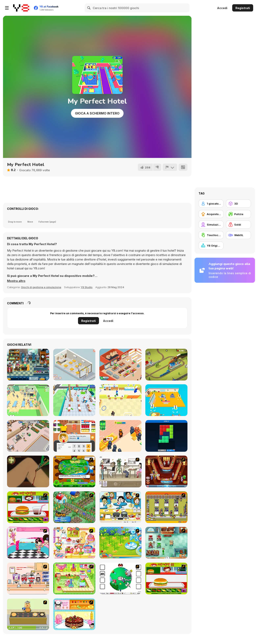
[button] (16, 281)
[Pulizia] (238, 214)
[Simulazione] (211, 225)
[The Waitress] (120, 471)
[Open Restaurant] (74, 365)
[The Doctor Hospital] (28, 365)
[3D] (238, 204)
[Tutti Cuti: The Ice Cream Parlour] (28, 543)
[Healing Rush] (28, 400)
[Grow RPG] (120, 578)
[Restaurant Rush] (120, 400)
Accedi (222, 8)
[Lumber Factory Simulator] (120, 436)
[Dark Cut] (28, 471)
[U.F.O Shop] (166, 507)
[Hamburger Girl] (166, 578)
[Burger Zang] (28, 507)
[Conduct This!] (166, 365)
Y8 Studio (87, 287)
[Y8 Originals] (211, 246)
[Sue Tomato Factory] (120, 543)
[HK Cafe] (120, 507)
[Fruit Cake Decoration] (74, 614)
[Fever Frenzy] (166, 543)
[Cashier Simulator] (74, 436)
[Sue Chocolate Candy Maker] (74, 543)
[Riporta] (170, 167)
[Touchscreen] (211, 235)
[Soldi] (238, 225)
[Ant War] (74, 471)
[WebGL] (238, 235)
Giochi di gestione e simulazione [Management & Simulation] (41, 287)
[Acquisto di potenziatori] (211, 214)
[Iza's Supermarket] (28, 436)
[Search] (89, 8)
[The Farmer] (74, 507)
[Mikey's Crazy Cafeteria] (28, 578)
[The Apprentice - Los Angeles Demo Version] (166, 471)
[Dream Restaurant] (74, 400)
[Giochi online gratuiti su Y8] (21, 8)
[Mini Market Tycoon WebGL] (166, 400)
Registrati (243, 8)
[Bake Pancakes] (28, 614)
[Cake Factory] (74, 578)
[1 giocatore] (211, 204)
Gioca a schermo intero (97, 113)
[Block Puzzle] (166, 436)
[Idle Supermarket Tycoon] (120, 365)
